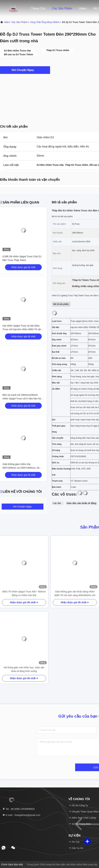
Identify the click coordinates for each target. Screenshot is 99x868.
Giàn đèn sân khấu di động (81, 503)
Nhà (6, 22)
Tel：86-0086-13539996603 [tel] (18, 809)
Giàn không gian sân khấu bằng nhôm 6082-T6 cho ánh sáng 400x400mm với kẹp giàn (75, 594)
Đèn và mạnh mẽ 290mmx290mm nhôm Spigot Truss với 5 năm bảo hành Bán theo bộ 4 (23, 399)
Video (83, 8)
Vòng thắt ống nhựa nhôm (45, 22)
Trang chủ (38, 8)
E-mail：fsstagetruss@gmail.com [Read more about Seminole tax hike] (21, 815)
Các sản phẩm (62, 8)
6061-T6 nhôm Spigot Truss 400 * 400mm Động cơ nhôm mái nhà (24, 593)
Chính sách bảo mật (12, 865)
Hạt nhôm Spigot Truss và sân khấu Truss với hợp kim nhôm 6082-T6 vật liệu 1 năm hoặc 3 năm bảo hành (22, 329)
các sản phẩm (19, 22)
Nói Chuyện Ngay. (25, 70)
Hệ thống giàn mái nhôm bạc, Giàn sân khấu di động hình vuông (24, 669)
